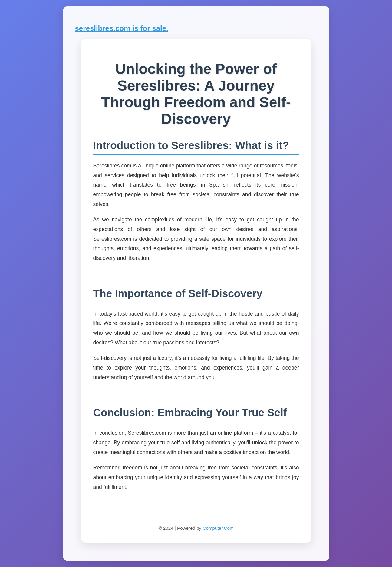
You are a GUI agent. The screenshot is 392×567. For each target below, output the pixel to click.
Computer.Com (218, 528)
